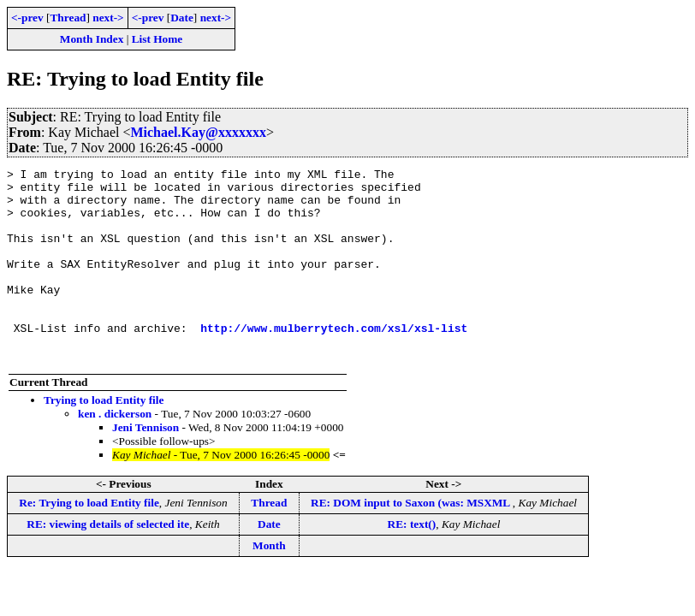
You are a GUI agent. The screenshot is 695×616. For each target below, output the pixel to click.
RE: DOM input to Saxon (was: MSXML (412, 541)
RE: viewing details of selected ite (108, 563)
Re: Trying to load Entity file (89, 541)
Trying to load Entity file (104, 438)
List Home (157, 39)
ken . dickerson (115, 452)
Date (182, 18)
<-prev (27, 18)
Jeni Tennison (146, 466)
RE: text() (412, 563)
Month (269, 584)
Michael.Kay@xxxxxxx (198, 132)
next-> (108, 18)
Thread (68, 18)
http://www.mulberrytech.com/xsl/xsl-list (334, 361)
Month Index (92, 39)
